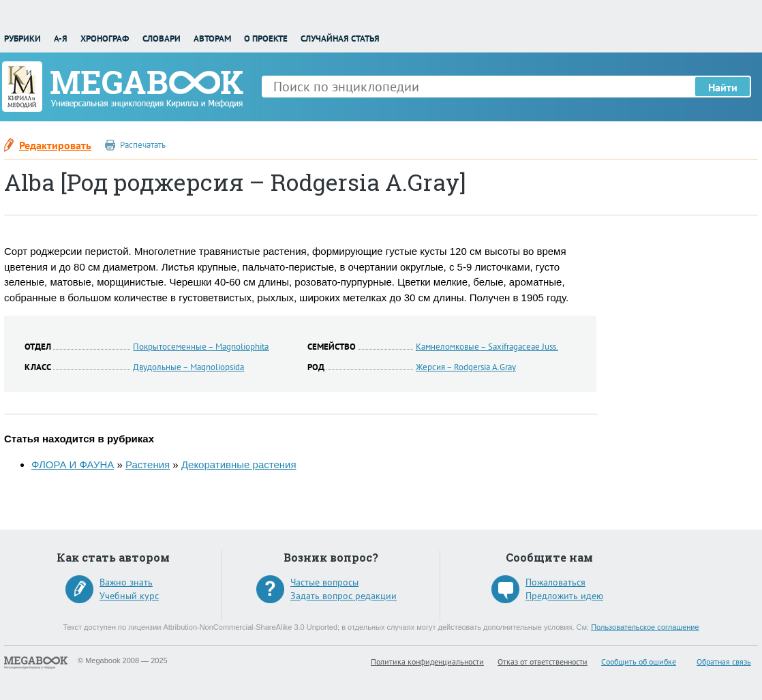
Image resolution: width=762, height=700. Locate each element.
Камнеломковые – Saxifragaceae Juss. (487, 347)
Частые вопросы (324, 582)
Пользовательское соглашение (645, 627)
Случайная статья (340, 39)
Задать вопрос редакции (344, 596)
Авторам (212, 39)
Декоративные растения (239, 465)
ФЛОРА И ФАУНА (73, 465)
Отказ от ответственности (543, 661)
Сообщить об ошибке (639, 661)
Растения (148, 465)
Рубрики (22, 39)
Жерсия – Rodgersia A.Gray (466, 367)
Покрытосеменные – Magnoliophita (201, 347)
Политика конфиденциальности (427, 661)
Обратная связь (724, 661)
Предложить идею (564, 596)
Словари (162, 39)
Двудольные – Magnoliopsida (188, 367)
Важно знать (126, 582)
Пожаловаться (555, 582)
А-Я (61, 39)
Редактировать (55, 145)
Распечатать (143, 145)
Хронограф (105, 39)
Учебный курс (129, 596)
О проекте (266, 39)
